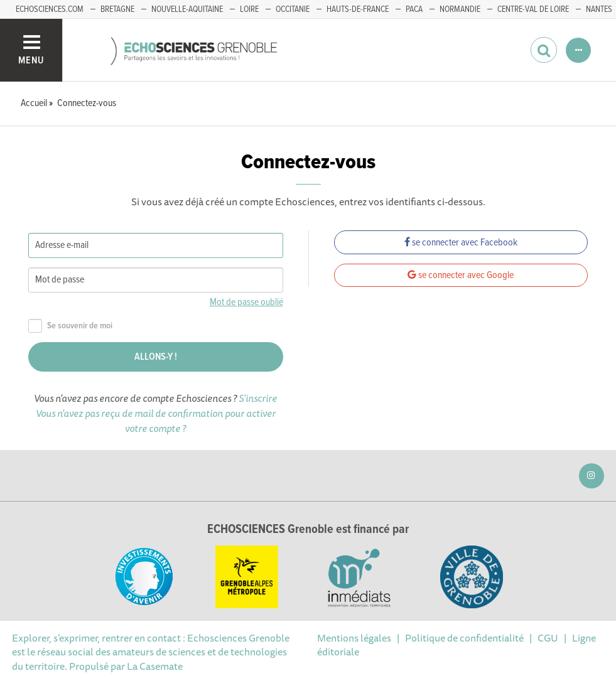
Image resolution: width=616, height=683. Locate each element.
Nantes (599, 9)
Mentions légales (354, 638)
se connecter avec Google (461, 275)
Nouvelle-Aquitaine (187, 9)
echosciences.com (50, 9)
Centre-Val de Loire (533, 9)
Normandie (460, 9)
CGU (548, 638)
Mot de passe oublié (246, 302)
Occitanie (293, 9)
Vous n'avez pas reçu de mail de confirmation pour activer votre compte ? (156, 421)
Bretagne (117, 9)
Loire (249, 9)
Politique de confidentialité (464, 638)
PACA (414, 9)
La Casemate (155, 666)
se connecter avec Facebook (461, 243)
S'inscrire (258, 398)
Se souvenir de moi (70, 326)
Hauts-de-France (358, 9)
